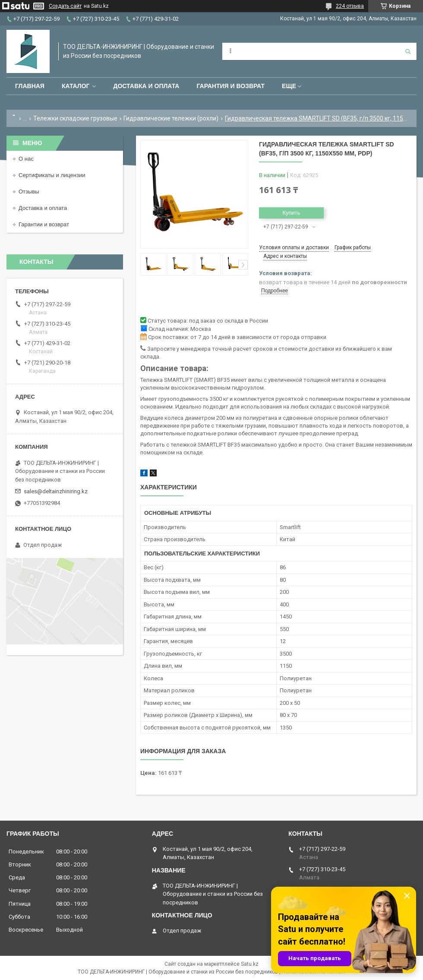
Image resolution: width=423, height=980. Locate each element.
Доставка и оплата (146, 86)
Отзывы (29, 192)
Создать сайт (65, 6)
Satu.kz (250, 964)
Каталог (76, 86)
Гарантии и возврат (44, 224)
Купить (291, 213)
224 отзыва (350, 6)
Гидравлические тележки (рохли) (171, 118)
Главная (30, 86)
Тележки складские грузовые (75, 118)
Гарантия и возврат (230, 86)
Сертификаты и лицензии (52, 175)
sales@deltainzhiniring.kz (56, 491)
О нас (26, 159)
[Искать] (408, 51)
